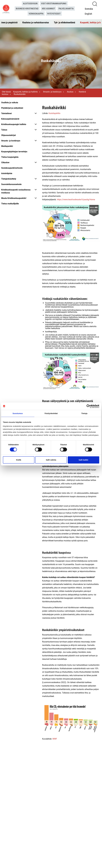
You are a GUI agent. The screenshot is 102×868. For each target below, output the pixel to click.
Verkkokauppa (36, 14)
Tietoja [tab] (84, 413)
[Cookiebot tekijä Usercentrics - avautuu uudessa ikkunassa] (88, 406)
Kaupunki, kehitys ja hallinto (25, 92)
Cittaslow (5, 162)
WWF (55, 739)
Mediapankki (7, 146)
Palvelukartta (66, 8)
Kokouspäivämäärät (10, 119)
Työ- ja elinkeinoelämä (65, 22)
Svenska (89, 9)
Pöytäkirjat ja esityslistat (12, 108)
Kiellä (19, 460)
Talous (4, 130)
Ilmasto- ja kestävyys (52, 92)
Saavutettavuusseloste (11, 184)
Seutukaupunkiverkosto (12, 168)
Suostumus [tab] (18, 413)
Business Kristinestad (27, 8)
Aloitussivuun (30, 3)
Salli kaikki (83, 460)
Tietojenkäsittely (9, 179)
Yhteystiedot (54, 14)
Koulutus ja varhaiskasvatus (36, 22)
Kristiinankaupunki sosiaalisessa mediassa (16, 191)
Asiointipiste (7, 173)
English (88, 14)
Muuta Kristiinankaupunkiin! (14, 198)
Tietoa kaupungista (10, 157)
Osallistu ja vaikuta (10, 102)
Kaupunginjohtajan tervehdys (14, 151)
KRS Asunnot (49, 8)
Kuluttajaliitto (54, 113)
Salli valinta (51, 460)
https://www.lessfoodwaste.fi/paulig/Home (76, 199)
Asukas (70, 92)
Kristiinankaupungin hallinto (14, 124)
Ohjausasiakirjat (8, 135)
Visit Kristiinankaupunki (54, 3)
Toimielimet (6, 113)
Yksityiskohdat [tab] (51, 413)
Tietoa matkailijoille (10, 203)
